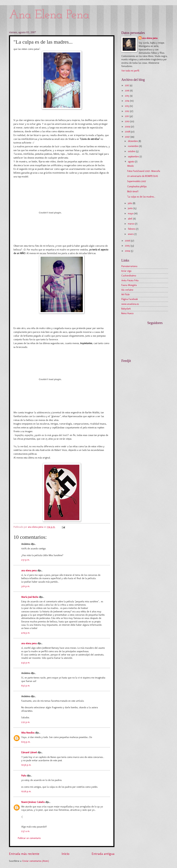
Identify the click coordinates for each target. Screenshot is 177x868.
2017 (127, 85)
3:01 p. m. (26, 586)
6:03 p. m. (26, 742)
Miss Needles (28, 733)
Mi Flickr (126, 294)
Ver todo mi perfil (130, 71)
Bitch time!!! (133, 192)
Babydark (126, 309)
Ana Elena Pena (49, 15)
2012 (127, 111)
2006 (128, 241)
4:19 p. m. (26, 633)
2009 (128, 127)
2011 (127, 116)
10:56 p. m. (26, 765)
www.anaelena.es (130, 304)
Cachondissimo (129, 276)
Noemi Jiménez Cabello (33, 802)
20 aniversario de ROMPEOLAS (143, 176)
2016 (127, 91)
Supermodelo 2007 (137, 181)
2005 (128, 246)
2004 (128, 251)
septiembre (134, 157)
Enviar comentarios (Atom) (36, 861)
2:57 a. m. (26, 831)
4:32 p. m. (26, 663)
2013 (127, 106)
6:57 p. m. (26, 686)
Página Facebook (130, 299)
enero (131, 234)
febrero (132, 229)
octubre (132, 151)
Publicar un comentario (29, 838)
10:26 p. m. (26, 791)
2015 (127, 96)
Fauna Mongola (129, 285)
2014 (127, 101)
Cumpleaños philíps (137, 186)
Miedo (130, 166)
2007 (128, 137)
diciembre (133, 141)
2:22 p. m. (26, 722)
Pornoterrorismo (129, 266)
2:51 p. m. (25, 560)
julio (130, 203)
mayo (131, 213)
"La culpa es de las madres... (141, 197)
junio (131, 208)
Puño (24, 776)
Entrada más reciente (24, 854)
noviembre (134, 146)
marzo (131, 224)
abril (131, 219)
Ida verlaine (127, 290)
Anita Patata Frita (130, 280)
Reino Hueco (127, 313)
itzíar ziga (126, 271)
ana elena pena (29, 571)
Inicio (65, 854)
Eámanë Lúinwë (29, 752)
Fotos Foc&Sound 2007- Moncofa (144, 171)
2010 (128, 121)
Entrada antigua (103, 854)
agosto (131, 162)
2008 (128, 132)
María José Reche (30, 597)
